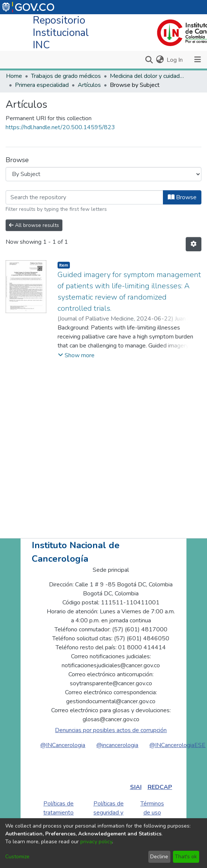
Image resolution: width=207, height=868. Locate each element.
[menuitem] (160, 60)
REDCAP (160, 787)
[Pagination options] (194, 244)
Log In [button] (175, 60)
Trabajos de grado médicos (66, 76)
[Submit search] (149, 60)
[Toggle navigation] (197, 60)
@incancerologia (117, 745)
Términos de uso (152, 808)
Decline (159, 857)
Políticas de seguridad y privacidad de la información (109, 817)
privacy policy (96, 842)
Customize (17, 857)
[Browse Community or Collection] (103, 174)
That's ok (186, 857)
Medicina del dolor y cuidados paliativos (147, 76)
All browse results (34, 225)
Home (14, 76)
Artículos (89, 85)
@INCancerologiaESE (177, 745)
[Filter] (84, 197)
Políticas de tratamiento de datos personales (58, 817)
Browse (182, 197)
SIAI (136, 787)
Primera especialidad (42, 85)
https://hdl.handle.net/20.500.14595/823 (60, 127)
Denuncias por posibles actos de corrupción (111, 730)
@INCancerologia (63, 745)
